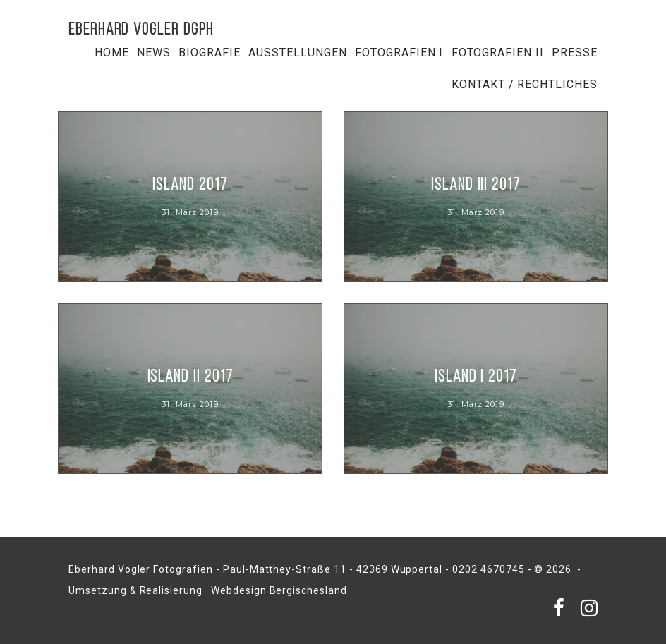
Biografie (210, 53)
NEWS (154, 53)
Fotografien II (498, 53)
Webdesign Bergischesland (279, 590)
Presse (575, 53)
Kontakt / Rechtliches (525, 84)
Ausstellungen (297, 53)
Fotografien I (399, 53)
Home (112, 53)
